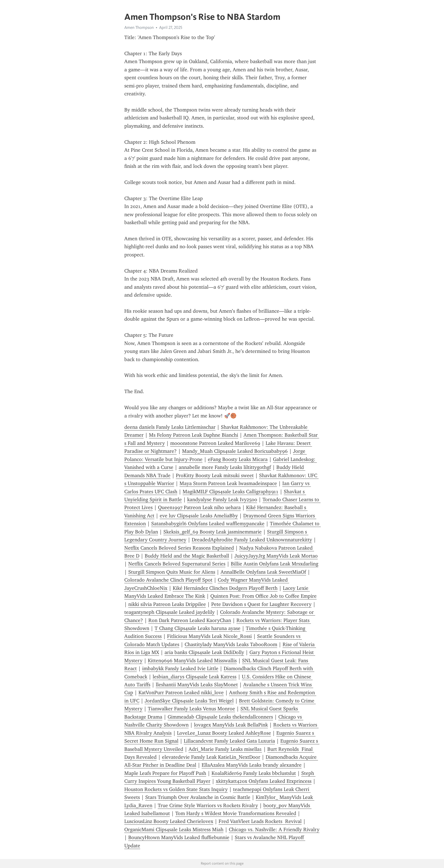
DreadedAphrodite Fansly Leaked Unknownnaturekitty (252, 540)
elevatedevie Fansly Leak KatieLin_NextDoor (211, 757)
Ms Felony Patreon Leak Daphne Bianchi (194, 435)
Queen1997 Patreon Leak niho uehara (199, 507)
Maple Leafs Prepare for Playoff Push (165, 773)
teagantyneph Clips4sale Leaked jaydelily (169, 612)
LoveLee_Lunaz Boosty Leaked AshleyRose (224, 733)
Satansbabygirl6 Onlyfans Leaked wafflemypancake (208, 524)
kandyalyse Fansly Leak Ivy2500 (222, 500)
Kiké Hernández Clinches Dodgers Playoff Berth (225, 588)
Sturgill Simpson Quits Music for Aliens (172, 572)
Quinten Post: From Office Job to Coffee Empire (263, 596)
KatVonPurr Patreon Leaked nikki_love (181, 693)
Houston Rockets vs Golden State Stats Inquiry (176, 789)
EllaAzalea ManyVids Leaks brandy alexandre (252, 765)
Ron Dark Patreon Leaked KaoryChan (190, 620)
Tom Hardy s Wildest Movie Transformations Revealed (236, 813)
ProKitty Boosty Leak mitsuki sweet (215, 475)
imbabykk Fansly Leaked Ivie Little (180, 668)
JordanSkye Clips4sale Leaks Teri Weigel (189, 701)
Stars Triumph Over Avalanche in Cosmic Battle (198, 797)
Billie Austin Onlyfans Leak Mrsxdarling (275, 564)
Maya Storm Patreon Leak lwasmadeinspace (228, 483)
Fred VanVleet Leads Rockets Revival (260, 821)
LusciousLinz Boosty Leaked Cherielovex (169, 821)
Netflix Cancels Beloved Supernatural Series (177, 564)
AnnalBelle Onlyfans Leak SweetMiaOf (263, 572)
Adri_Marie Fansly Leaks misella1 (225, 749)
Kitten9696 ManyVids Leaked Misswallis (192, 661)
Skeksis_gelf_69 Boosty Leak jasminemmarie (213, 532)
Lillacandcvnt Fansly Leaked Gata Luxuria (229, 741)
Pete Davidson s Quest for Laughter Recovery (261, 604)
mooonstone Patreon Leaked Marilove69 (215, 443)
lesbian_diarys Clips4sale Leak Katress (195, 677)
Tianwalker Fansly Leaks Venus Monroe (191, 709)
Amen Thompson (139, 27)
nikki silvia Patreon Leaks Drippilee (167, 604)
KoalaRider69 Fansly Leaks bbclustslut (254, 773)
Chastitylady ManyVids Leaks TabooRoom (231, 644)
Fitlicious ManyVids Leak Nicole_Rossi (209, 636)
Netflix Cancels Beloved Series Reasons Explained (179, 548)
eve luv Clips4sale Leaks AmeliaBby (199, 516)
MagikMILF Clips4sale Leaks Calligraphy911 (230, 492)
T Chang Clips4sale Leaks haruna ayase (198, 628)
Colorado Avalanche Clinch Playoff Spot (168, 580)
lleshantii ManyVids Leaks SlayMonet (197, 685)
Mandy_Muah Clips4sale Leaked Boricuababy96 (235, 451)
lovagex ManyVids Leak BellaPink (231, 725)
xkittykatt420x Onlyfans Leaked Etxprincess (264, 781)
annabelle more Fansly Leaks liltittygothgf (225, 467)
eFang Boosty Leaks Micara (238, 459)
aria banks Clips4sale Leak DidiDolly (204, 652)
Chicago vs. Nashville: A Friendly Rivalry (274, 830)
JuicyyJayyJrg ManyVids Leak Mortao (276, 556)
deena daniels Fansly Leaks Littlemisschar (170, 427)
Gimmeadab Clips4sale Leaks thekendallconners (220, 717)
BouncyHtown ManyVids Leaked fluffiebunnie (179, 837)
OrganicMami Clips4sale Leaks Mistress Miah (174, 830)
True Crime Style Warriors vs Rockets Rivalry (208, 805)
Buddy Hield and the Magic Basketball (187, 556)
